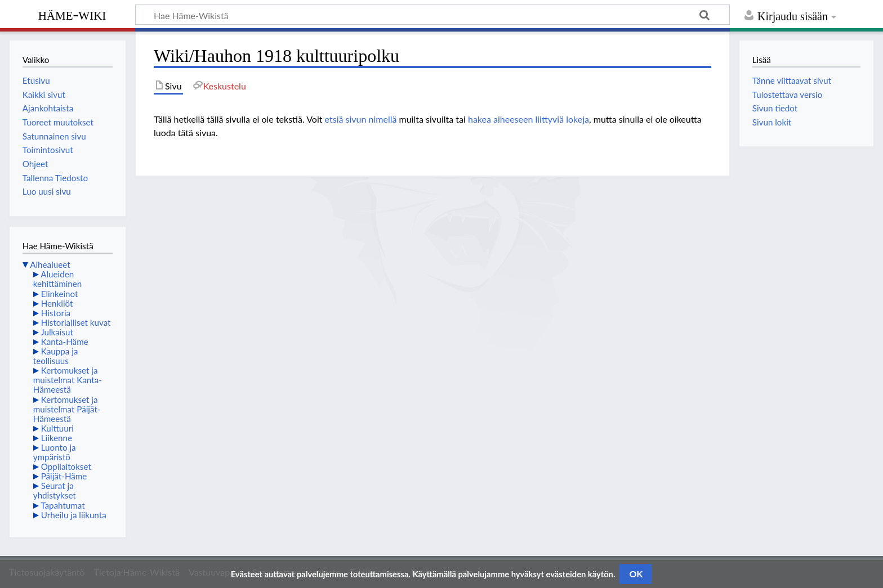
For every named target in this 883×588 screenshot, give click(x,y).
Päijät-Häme (64, 476)
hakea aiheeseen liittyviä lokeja (529, 119)
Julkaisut (57, 332)
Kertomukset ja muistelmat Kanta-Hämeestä (68, 380)
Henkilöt (57, 303)
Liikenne (57, 438)
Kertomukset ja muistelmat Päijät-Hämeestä (67, 409)
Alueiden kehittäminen (57, 279)
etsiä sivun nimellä (361, 119)
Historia (56, 313)
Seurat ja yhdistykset (55, 490)
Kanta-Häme (65, 342)
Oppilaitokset (66, 466)
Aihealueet (50, 264)
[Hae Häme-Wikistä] (432, 15)
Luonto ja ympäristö (55, 452)
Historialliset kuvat (76, 322)
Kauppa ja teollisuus (56, 356)
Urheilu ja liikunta (74, 515)
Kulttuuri (57, 428)
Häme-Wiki (72, 14)
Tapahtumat (63, 505)
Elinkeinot (60, 294)
